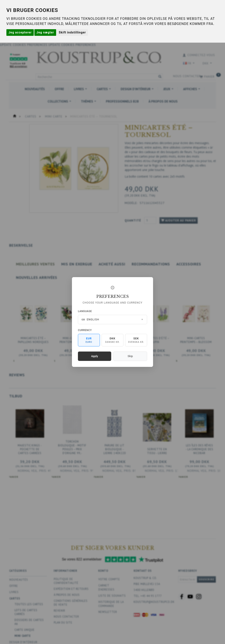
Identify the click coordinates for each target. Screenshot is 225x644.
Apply (95, 356)
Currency (85, 330)
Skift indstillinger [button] (72, 32)
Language (85, 311)
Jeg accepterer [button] (20, 32)
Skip (130, 356)
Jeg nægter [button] (45, 32)
